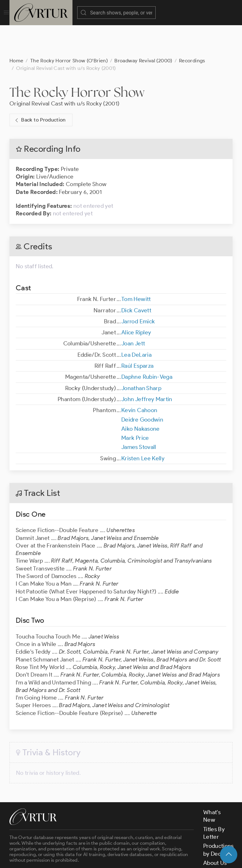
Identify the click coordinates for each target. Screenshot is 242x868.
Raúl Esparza (137, 334)
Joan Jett (133, 312)
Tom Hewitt (136, 268)
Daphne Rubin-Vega (147, 345)
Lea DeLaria (136, 323)
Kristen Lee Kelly (143, 427)
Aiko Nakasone (141, 397)
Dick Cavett (136, 279)
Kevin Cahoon (139, 379)
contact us (108, 841)
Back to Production (40, 89)
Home (16, 29)
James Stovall (139, 416)
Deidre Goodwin (142, 388)
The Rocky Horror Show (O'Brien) (69, 29)
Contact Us (218, 841)
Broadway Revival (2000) (143, 29)
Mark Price (135, 406)
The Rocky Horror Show (77, 61)
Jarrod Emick (138, 290)
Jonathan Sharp (141, 357)
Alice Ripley (136, 301)
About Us (215, 831)
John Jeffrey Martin (147, 368)
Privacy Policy (158, 858)
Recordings (192, 29)
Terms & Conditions (111, 858)
